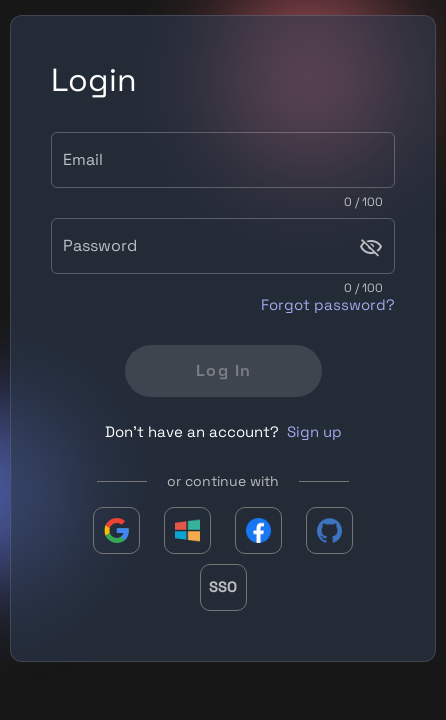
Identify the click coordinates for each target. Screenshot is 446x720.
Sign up (314, 431)
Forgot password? (328, 304)
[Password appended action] (371, 247)
